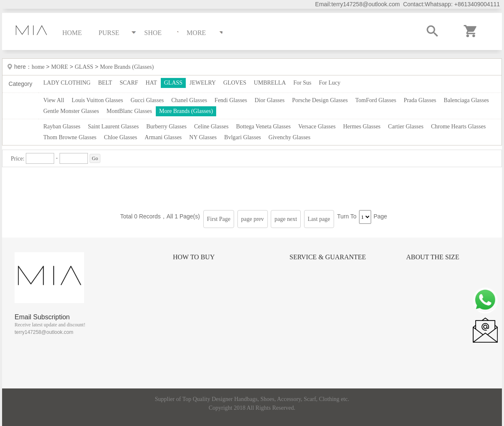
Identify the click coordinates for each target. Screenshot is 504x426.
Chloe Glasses (121, 137)
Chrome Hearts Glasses (458, 127)
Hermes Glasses (362, 127)
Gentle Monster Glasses (71, 111)
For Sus (302, 83)
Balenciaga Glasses (466, 100)
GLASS (84, 67)
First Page (219, 219)
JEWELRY (203, 83)
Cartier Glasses (406, 127)
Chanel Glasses (189, 100)
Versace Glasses (317, 127)
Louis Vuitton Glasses (97, 100)
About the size (433, 257)
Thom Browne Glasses (70, 137)
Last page (319, 219)
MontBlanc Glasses (129, 111)
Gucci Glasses (147, 100)
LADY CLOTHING (67, 83)
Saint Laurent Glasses (113, 127)
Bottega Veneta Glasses (263, 127)
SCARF (129, 83)
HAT (151, 83)
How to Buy (194, 257)
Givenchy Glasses (290, 137)
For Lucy (330, 83)
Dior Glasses (269, 100)
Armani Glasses (163, 137)
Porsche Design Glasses (320, 100)
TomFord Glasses (376, 100)
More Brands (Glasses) (127, 67)
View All (54, 100)
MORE (60, 67)
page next (286, 219)
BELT (105, 83)
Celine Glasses (211, 127)
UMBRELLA (270, 83)
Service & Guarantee (328, 257)
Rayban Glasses (62, 127)
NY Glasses (203, 137)
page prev (253, 219)
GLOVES (235, 83)
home (39, 67)
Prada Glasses (420, 100)
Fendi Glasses (231, 100)
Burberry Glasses (166, 127)
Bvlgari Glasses (242, 137)
